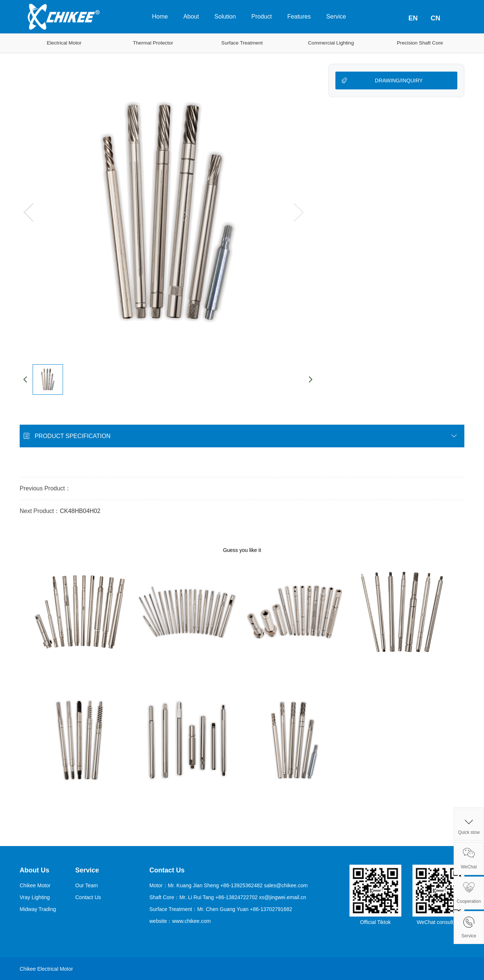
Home (160, 17)
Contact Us (88, 897)
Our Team (87, 885)
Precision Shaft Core (420, 43)
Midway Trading (38, 909)
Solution (225, 17)
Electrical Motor (64, 43)
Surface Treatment (242, 43)
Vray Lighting (35, 897)
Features (299, 17)
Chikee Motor (35, 885)
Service (336, 17)
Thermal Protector (153, 43)
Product (261, 17)
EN (413, 18)
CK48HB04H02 (80, 511)
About (191, 17)
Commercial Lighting (331, 43)
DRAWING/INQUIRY (399, 80)
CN (435, 18)
